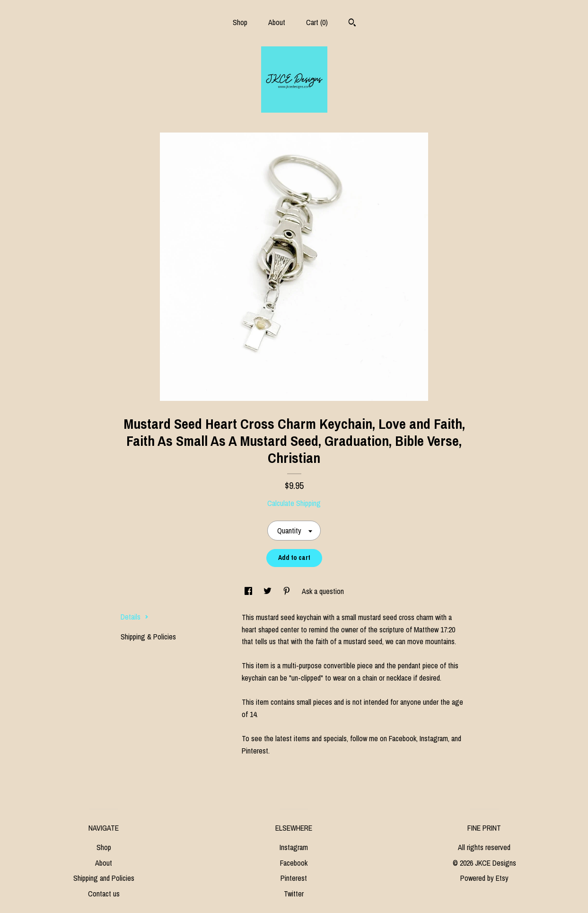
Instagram (294, 847)
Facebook (294, 863)
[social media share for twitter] (268, 591)
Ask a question (323, 591)
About (277, 22)
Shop (240, 22)
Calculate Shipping (294, 503)
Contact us (104, 894)
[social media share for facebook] (249, 591)
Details (135, 617)
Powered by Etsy (484, 878)
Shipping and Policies (104, 878)
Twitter (294, 894)
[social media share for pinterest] (288, 591)
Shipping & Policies (148, 637)
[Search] (352, 24)
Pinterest (294, 878)
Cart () (317, 22)
